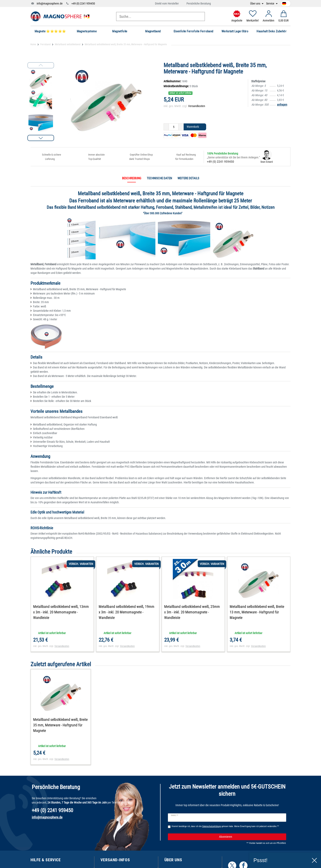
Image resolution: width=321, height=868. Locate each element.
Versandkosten (197, 106)
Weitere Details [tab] (188, 178)
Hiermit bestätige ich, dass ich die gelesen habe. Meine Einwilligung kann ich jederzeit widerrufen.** (225, 826)
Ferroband (45, 44)
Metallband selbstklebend (68, 44)
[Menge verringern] (166, 127)
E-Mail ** (175, 815)
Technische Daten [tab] (159, 178)
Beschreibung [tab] (132, 178)
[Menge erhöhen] (181, 127)
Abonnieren (251, 837)
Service (271, 4)
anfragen (282, 105)
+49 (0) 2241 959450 (83, 3)
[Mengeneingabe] (174, 127)
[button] (41, 138)
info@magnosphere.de (50, 3)
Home (33, 44)
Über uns (255, 4)
